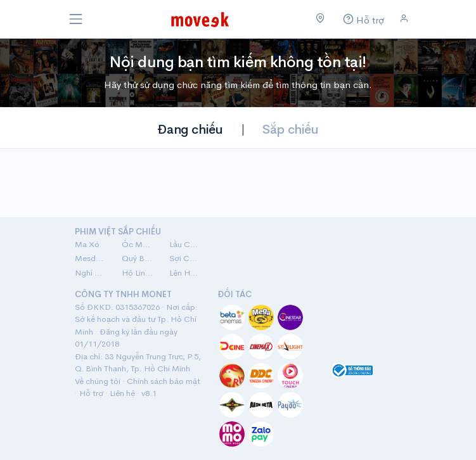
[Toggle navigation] (76, 19)
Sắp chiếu (290, 130)
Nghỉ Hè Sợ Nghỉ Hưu (91, 273)
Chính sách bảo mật (164, 381)
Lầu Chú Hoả (185, 244)
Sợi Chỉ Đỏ (185, 258)
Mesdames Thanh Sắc (91, 258)
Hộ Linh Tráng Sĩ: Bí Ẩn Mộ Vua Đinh (138, 273)
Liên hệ (122, 393)
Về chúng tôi (98, 381)
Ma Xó (87, 244)
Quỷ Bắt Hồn (138, 258)
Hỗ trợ (91, 393)
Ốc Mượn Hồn (138, 244)
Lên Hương (185, 273)
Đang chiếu (190, 130)
